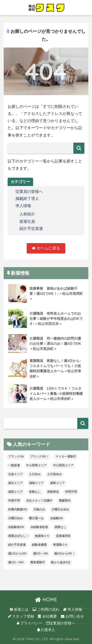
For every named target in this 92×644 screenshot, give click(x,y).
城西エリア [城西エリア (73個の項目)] (15, 492)
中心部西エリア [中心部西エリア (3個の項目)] (63, 465)
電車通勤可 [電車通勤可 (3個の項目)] (38, 562)
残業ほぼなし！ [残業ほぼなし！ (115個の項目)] (18, 536)
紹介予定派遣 (31, 229)
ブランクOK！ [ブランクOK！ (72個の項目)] (39, 457)
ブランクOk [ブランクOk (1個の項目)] (16, 457)
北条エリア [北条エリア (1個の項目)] (15, 474)
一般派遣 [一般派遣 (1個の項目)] (14, 465)
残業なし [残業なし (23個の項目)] (60, 527)
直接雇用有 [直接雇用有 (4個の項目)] (63, 536)
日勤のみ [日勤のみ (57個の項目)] (39, 509)
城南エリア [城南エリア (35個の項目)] (36, 483)
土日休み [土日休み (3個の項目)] (35, 474)
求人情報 (23, 206)
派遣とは (19, 609)
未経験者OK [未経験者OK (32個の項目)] (16, 527)
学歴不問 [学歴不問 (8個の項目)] (14, 501)
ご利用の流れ (46, 609)
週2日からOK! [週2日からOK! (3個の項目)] (18, 554)
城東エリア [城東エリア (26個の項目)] (57, 483)
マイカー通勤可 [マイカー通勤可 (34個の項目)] (66, 457)
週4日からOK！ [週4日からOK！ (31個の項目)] (65, 554)
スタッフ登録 (21, 616)
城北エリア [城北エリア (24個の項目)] (15, 483)
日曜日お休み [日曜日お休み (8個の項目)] (60, 509)
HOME (46, 600)
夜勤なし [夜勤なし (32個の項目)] (35, 492)
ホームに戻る (46, 248)
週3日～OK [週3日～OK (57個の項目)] (41, 554)
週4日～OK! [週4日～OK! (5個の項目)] (16, 562)
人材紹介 (27, 214)
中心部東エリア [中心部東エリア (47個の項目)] (36, 465)
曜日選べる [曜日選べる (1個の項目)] (36, 518)
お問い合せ (72, 616)
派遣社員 (27, 221)
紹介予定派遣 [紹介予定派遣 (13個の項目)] (17, 545)
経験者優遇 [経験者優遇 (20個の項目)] (39, 545)
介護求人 (46, 630)
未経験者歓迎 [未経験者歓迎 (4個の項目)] (39, 527)
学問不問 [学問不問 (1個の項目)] (71, 492)
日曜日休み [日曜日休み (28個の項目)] (15, 518)
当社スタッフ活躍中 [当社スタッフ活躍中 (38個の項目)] (39, 501)
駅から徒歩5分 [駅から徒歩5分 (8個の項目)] (61, 562)
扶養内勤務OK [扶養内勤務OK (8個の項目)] (18, 509)
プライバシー (30, 623)
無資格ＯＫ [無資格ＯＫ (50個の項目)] (42, 536)
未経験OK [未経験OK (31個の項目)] (57, 518)
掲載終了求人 (27, 199)
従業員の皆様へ (29, 192)
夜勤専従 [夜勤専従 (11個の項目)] (53, 492)
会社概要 (47, 616)
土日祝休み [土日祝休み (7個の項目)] (54, 474)
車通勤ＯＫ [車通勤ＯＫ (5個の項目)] (60, 545)
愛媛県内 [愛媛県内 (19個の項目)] (65, 501)
